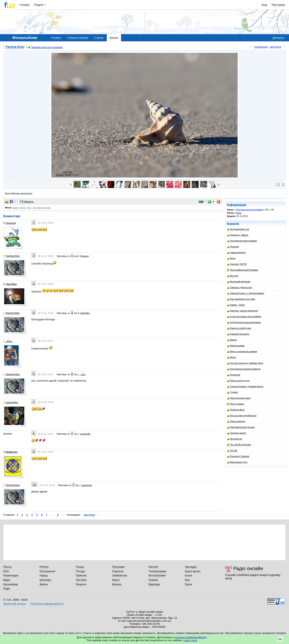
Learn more (190, 640)
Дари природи (236, 421)
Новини (153, 580)
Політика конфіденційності (47, 604)
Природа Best (236, 410)
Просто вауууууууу (238, 381)
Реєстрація (278, 5)
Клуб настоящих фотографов (244, 317)
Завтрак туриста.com (240, 287)
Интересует (235, 439)
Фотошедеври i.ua (238, 229)
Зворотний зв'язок (14, 604)
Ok (280, 639)
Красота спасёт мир (239, 328)
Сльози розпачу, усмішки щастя (245, 386)
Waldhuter (10, 452)
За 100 (232, 451)
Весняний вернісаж (239, 282)
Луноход (10, 223)
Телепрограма (157, 571)
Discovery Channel (238, 456)
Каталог (153, 567)
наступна (275, 47)
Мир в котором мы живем (242, 352)
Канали (114, 38)
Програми (118, 567)
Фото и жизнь (236, 404)
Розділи (39, 5)
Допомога (278, 38)
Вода (231, 258)
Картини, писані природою (242, 311)
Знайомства (120, 575)
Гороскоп (118, 571)
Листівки (81, 580)
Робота (44, 567)
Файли (44, 584)
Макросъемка (236, 346)
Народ (44, 575)
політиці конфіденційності (191, 637)
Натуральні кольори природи (244, 369)
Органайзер (11, 584)
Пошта (7, 567)
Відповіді (154, 584)
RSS (6, 571)
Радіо (7, 588)
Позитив (233, 247)
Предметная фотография (45, 47)
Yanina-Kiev (15, 47)
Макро (232, 340)
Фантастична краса (239, 398)
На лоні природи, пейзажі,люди (245, 363)
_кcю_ (8, 341)
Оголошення (47, 571)
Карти (116, 580)
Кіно (187, 580)
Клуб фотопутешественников (244, 322)
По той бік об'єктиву (239, 445)
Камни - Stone (236, 305)
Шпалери (45, 580)
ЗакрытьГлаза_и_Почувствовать (246, 293)
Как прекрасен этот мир (241, 299)
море (23, 208)
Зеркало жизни (237, 433)
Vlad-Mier (10, 284)
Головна (25, 5)
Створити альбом (77, 38)
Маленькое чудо (237, 462)
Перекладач (11, 575)
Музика (117, 584)
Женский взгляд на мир (241, 427)
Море (231, 357)
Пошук (80, 567)
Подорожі (234, 375)
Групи (188, 584)
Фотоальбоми (157, 575)
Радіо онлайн (248, 568)
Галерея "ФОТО (237, 264)
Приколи (81, 575)
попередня (261, 47)
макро (16, 208)
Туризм (232, 392)
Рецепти (81, 584)
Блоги (189, 575)
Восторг (233, 276)
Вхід (265, 5)
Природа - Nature (238, 235)
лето (29, 208)
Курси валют (193, 571)
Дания (238, 213)
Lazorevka (11, 402)
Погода (80, 571)
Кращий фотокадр (238, 334)
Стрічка (99, 38)
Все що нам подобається (242, 416)
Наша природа (236, 253)
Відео (7, 580)
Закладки (191, 567)
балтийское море (42, 208)
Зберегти (27, 202)
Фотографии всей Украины (243, 270)
